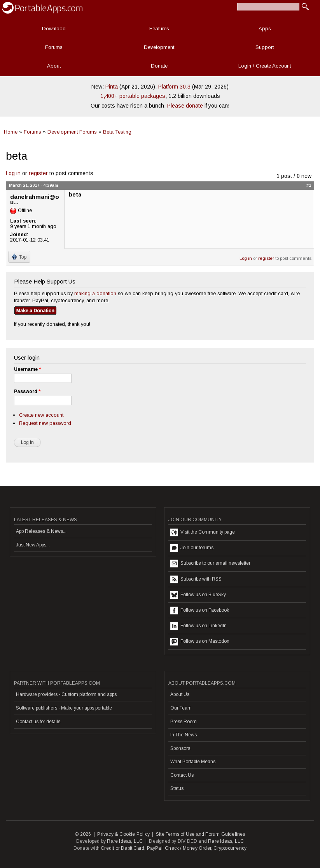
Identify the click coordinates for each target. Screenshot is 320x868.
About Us (180, 694)
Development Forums (72, 132)
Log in (13, 173)
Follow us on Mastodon (200, 642)
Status (177, 788)
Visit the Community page (203, 532)
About (54, 66)
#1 (309, 185)
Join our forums (192, 548)
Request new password (45, 423)
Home (11, 132)
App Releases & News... (41, 531)
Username (27, 369)
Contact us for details (38, 722)
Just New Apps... (33, 545)
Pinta (112, 87)
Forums (54, 47)
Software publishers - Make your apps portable (64, 708)
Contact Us (182, 775)
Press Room (184, 722)
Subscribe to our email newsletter (210, 564)
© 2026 (83, 834)
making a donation (95, 293)
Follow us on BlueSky (198, 595)
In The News (184, 735)
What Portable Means (193, 762)
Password (27, 391)
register (38, 173)
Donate (159, 66)
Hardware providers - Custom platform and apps (66, 694)
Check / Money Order (188, 848)
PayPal (155, 848)
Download (54, 29)
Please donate (185, 106)
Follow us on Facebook (200, 611)
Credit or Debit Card (122, 848)
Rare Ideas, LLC (125, 841)
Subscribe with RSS (196, 579)
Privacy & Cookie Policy (123, 834)
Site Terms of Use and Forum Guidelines (201, 834)
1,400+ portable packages (133, 96)
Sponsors (180, 748)
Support (265, 47)
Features (159, 29)
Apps (265, 29)
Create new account (41, 415)
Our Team (181, 708)
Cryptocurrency (230, 848)
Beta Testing (117, 132)
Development (159, 47)
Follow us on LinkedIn (198, 626)
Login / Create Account (265, 66)
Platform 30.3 (174, 87)
